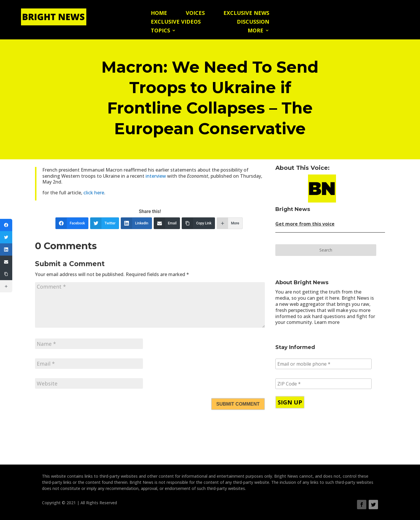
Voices (195, 14)
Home (159, 14)
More (256, 31)
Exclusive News (246, 14)
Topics (160, 31)
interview (156, 176)
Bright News (293, 209)
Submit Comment (238, 404)
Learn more (327, 322)
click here (94, 193)
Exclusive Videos (176, 22)
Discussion (253, 22)
